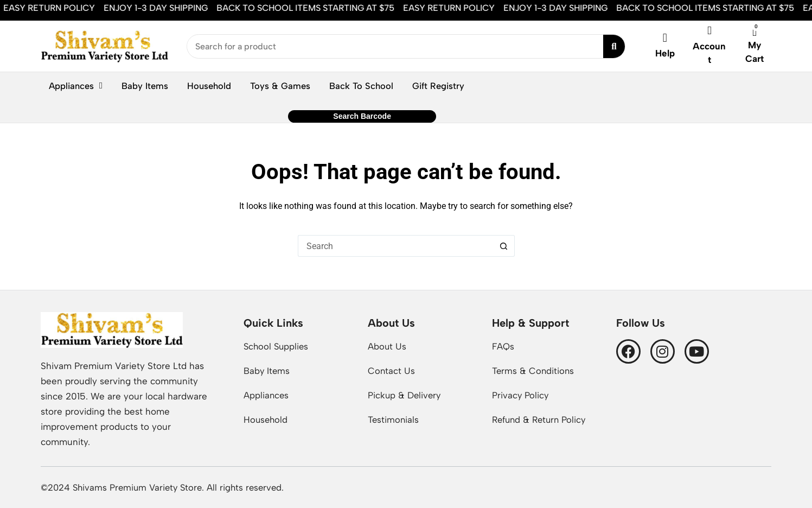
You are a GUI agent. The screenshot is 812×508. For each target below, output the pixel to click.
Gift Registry (438, 86)
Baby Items (145, 86)
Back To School (361, 86)
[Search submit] (614, 46)
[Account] (709, 31)
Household (209, 86)
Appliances (76, 86)
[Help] (665, 38)
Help (665, 53)
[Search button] (504, 246)
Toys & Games (280, 86)
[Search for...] (395, 246)
